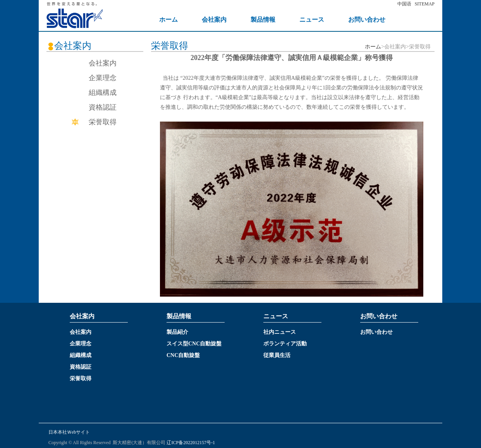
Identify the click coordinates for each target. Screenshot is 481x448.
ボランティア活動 (285, 344)
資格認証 (103, 107)
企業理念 (103, 78)
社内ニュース (280, 332)
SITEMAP (425, 4)
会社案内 (214, 20)
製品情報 (263, 20)
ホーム (373, 47)
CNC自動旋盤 (183, 355)
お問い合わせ (367, 20)
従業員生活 (277, 355)
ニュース (312, 20)
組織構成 (103, 93)
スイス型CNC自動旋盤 (194, 344)
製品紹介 (177, 332)
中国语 (404, 4)
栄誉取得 (103, 122)
